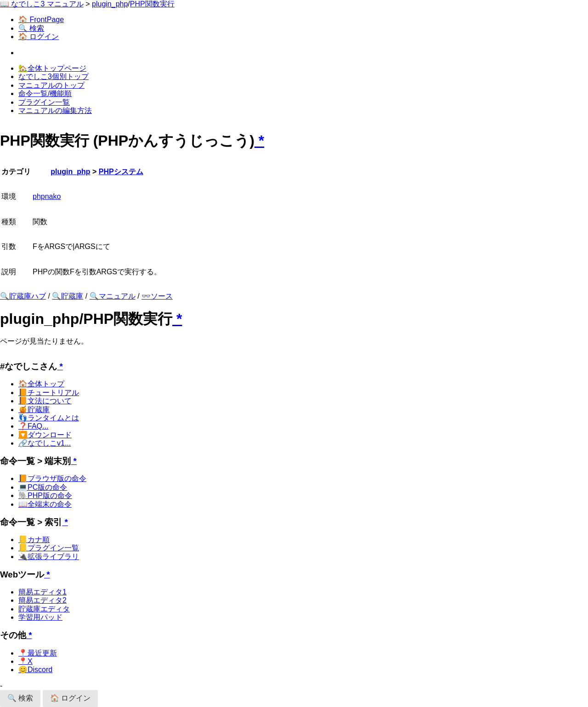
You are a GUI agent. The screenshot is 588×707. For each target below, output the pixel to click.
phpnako (47, 196)
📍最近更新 (38, 653)
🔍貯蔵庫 (68, 296)
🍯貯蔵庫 (34, 410)
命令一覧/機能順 (45, 93)
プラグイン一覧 (44, 102)
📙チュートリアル (49, 393)
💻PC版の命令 (43, 487)
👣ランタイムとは (49, 418)
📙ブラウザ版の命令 (52, 478)
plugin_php (110, 4)
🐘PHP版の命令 (45, 495)
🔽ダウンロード (45, 435)
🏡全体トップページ (52, 68)
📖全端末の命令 (45, 504)
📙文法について (45, 401)
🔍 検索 (31, 28)
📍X (25, 661)
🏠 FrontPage (41, 20)
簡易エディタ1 (42, 592)
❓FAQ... (33, 426)
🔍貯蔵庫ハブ (23, 296)
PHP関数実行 (152, 4)
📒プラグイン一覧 (49, 548)
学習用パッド (40, 617)
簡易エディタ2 (42, 600)
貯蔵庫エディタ (44, 609)
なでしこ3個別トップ (54, 76)
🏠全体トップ (41, 384)
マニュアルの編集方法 (55, 110)
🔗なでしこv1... (45, 443)
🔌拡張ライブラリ (49, 557)
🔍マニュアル (113, 296)
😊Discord (35, 670)
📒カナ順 (34, 540)
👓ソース (157, 296)
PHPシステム (121, 172)
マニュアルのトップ (51, 85)
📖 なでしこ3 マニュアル (42, 4)
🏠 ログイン (39, 37)
